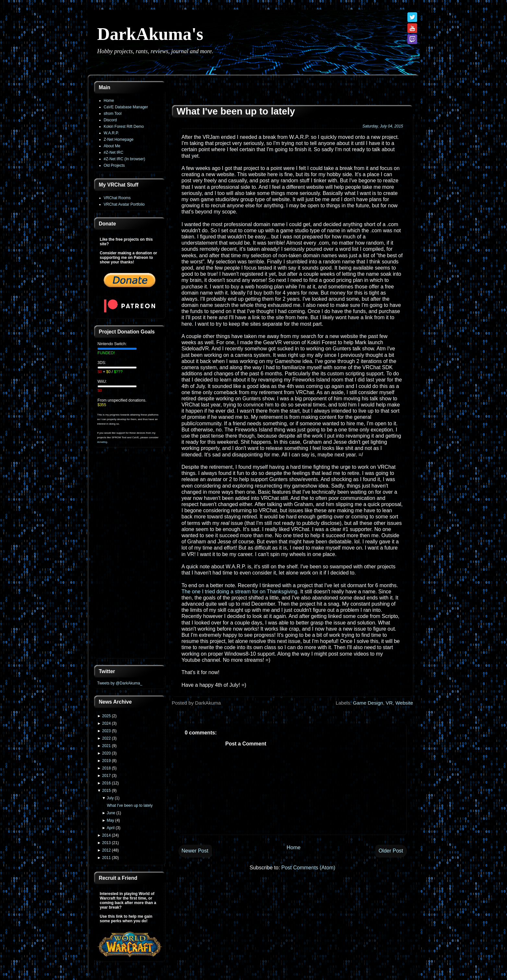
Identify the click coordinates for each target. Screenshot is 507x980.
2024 (107, 723)
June (111, 813)
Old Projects (114, 165)
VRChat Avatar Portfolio (124, 204)
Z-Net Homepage (119, 139)
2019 (107, 761)
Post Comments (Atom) (308, 868)
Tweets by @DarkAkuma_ (120, 683)
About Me (112, 146)
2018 (107, 768)
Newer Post (195, 851)
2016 (107, 783)
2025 (107, 716)
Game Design (368, 703)
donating (102, 442)
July (110, 798)
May (110, 820)
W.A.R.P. (111, 133)
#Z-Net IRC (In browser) (125, 159)
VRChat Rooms (117, 198)
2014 (107, 835)
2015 (107, 791)
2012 (107, 850)
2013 (107, 843)
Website (404, 703)
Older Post (391, 851)
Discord (110, 120)
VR (389, 703)
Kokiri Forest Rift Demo (124, 127)
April (111, 828)
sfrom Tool (113, 114)
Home (109, 101)
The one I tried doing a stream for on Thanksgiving (240, 592)
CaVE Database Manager (126, 107)
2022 (107, 738)
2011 (107, 858)
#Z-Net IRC (114, 152)
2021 (107, 746)
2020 (107, 753)
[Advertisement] (130, 557)
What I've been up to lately (130, 805)
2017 (107, 776)
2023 (107, 731)
